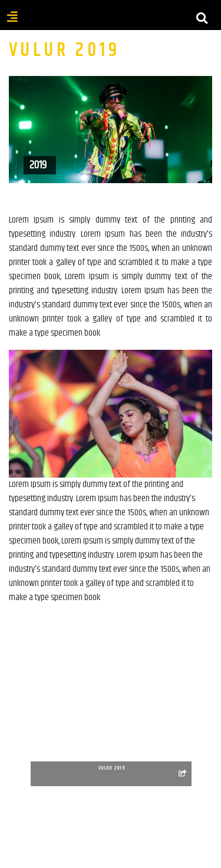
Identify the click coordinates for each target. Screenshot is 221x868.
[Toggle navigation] (111, 25)
